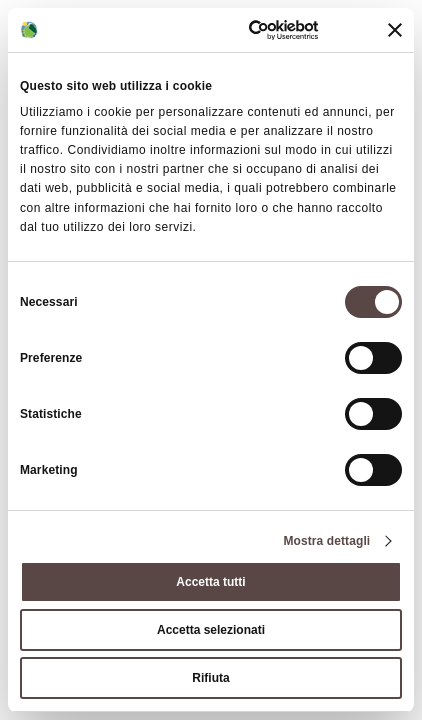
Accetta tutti (210, 582)
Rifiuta (210, 678)
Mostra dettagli (326, 541)
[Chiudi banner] (395, 30)
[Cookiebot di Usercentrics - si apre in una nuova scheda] (237, 30)
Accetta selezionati (211, 630)
